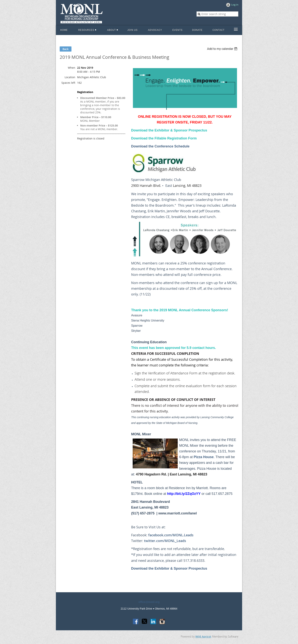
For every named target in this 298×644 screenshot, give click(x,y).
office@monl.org (149, 602)
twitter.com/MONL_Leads (165, 541)
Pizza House (204, 457)
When (72, 68)
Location (70, 77)
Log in (235, 5)
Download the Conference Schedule (160, 146)
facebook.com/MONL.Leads (171, 535)
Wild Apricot (203, 636)
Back (66, 49)
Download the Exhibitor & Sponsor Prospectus (169, 568)
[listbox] (223, 49)
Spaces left (68, 83)
